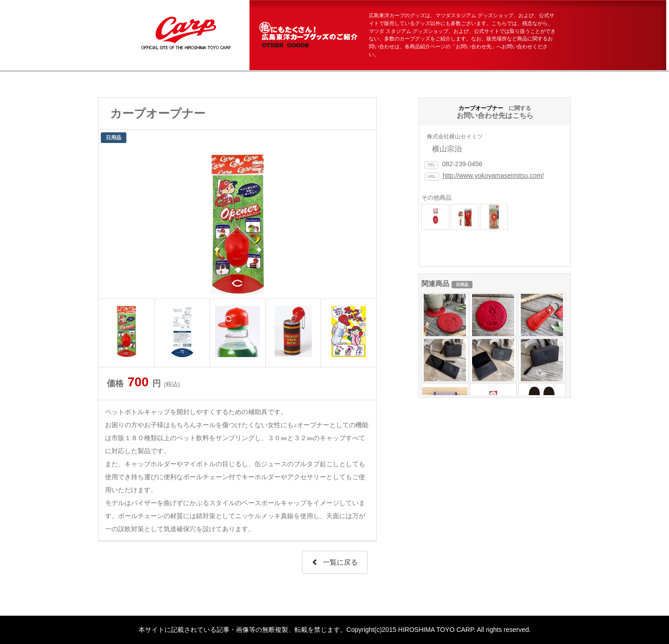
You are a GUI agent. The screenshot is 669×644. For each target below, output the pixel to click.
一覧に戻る (335, 562)
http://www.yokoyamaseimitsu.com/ (493, 176)
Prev (111, 222)
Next (364, 222)
